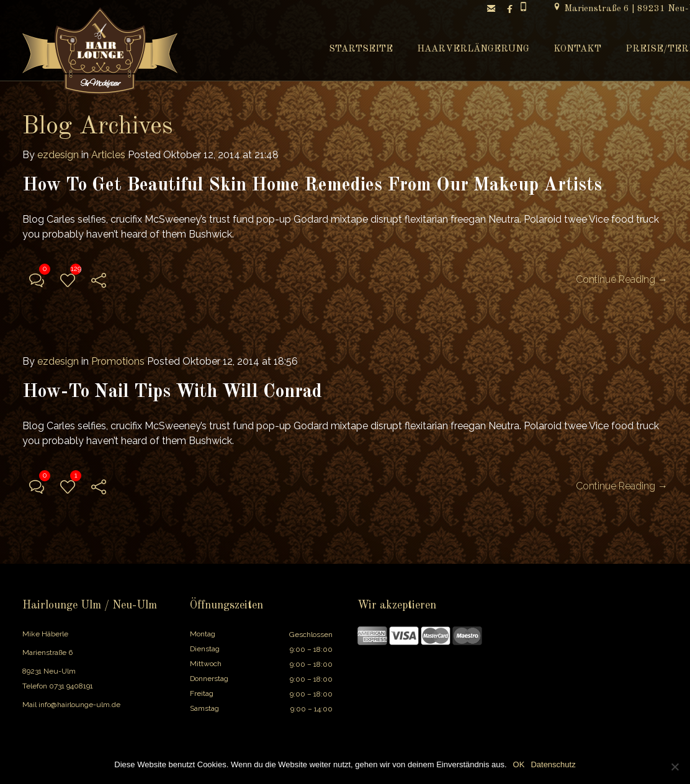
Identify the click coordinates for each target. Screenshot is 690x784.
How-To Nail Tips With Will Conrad (172, 392)
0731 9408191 (71, 686)
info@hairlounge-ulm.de (79, 705)
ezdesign (58, 155)
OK (519, 764)
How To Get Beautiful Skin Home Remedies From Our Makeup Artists (312, 185)
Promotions (118, 361)
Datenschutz (553, 764)
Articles (108, 155)
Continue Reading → (622, 279)
